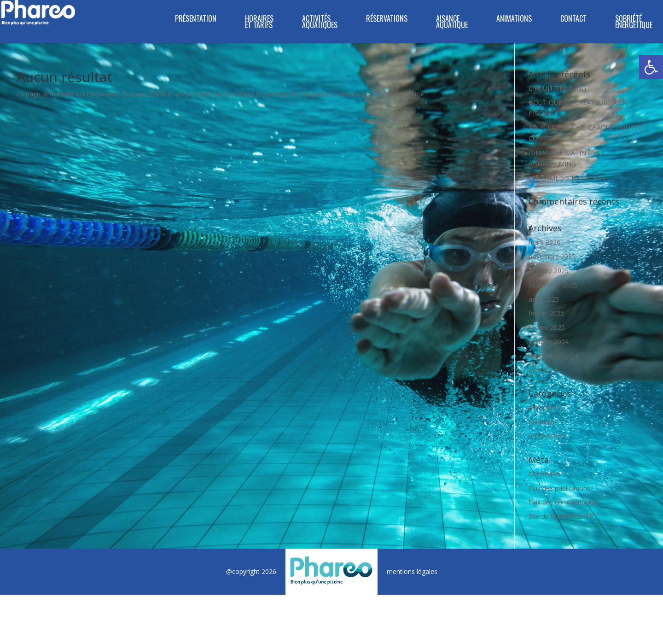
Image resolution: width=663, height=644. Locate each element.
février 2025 (546, 313)
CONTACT (573, 20)
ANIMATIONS (514, 20)
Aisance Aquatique (452, 23)
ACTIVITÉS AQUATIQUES (320, 23)
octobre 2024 (549, 342)
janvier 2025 (547, 327)
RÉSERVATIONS (387, 20)
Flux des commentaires (563, 502)
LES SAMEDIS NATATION (567, 178)
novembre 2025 (552, 256)
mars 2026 (544, 242)
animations (545, 407)
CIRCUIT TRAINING (557, 88)
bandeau (541, 422)
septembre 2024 (553, 356)
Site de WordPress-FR (561, 516)
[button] (651, 67)
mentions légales (412, 571)
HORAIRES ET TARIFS (259, 23)
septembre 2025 (553, 285)
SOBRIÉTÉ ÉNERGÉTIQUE (634, 23)
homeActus (546, 436)
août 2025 (544, 299)
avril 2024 (543, 370)
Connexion (544, 474)
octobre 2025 (549, 271)
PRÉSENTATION (196, 20)
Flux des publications (559, 488)
